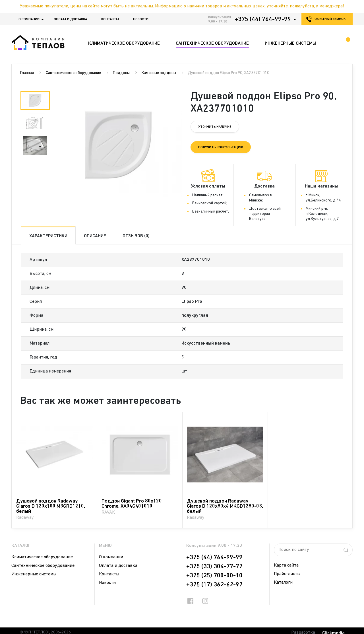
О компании (29, 19)
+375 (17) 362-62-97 (214, 585)
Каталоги (283, 582)
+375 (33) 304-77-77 (214, 567)
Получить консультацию (221, 147)
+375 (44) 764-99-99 (263, 19)
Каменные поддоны (159, 73)
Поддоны (121, 73)
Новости (141, 19)
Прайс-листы (287, 574)
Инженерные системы (34, 574)
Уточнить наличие (215, 127)
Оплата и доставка (70, 19)
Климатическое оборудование (42, 557)
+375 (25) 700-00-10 (214, 576)
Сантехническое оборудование (73, 73)
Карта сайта (286, 565)
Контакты (110, 19)
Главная (27, 73)
